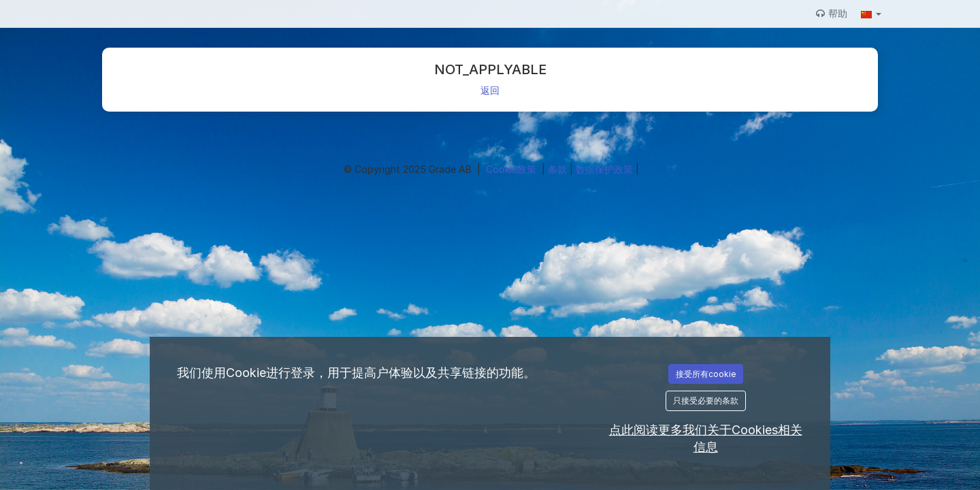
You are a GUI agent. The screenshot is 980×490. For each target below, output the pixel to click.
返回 (490, 90)
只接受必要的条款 (706, 401)
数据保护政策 (606, 169)
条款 (559, 169)
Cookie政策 (512, 169)
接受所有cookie (706, 374)
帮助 (832, 13)
